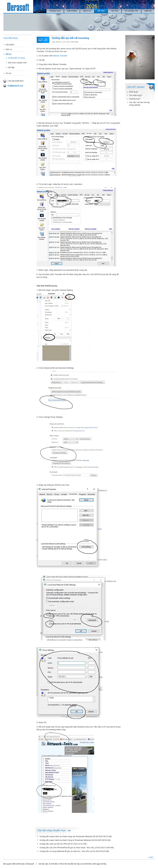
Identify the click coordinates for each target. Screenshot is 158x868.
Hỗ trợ (8, 54)
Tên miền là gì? (136, 95)
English (152, 2)
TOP (151, 857)
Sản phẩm (10, 45)
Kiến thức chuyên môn (17, 63)
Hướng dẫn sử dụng (16, 58)
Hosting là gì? (135, 99)
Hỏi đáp (11, 67)
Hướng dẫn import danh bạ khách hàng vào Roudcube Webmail (66, 836)
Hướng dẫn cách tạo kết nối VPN (53, 844)
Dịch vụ (9, 49)
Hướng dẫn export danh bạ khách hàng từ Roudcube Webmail (65, 840)
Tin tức (9, 73)
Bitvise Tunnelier (60, 56)
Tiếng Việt (142, 3)
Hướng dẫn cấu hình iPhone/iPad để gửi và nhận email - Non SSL (67, 848)
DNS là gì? (134, 92)
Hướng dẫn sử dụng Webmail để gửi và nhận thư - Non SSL (64, 851)
